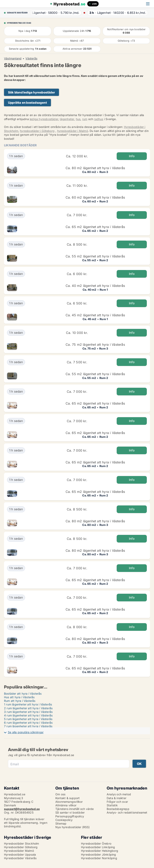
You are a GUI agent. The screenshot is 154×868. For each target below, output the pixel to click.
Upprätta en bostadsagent (27, 103)
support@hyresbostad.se (22, 809)
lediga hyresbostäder (44, 119)
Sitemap (61, 823)
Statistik (112, 805)
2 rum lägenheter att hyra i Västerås (28, 708)
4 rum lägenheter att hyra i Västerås (28, 715)
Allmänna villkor (66, 805)
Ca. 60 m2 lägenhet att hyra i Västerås (95, 197)
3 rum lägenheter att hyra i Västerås (28, 712)
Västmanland (13, 58)
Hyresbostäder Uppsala (20, 854)
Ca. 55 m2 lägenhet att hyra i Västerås (95, 256)
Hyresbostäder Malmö (19, 851)
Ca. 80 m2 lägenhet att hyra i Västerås (95, 168)
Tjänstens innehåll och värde (75, 809)
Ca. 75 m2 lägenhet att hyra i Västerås (95, 345)
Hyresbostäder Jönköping (99, 854)
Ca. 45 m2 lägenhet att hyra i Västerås (95, 315)
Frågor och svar (117, 802)
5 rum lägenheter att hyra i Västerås (28, 719)
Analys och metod (119, 794)
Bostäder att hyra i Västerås (23, 694)
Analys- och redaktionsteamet (127, 812)
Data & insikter (117, 798)
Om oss (60, 794)
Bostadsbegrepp (118, 809)
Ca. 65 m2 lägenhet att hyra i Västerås (95, 227)
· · (54, 13)
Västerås (31, 58)
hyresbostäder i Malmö (73, 131)
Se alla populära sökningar (26, 732)
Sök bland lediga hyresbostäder (31, 92)
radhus (98, 119)
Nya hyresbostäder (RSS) (73, 827)
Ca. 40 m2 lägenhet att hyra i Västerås (95, 286)
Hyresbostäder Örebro (96, 843)
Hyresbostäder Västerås (20, 858)
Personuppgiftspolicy (70, 816)
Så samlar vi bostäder (70, 812)
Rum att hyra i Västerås (20, 701)
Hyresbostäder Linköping (98, 847)
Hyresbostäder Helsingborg (100, 851)
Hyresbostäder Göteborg (21, 847)
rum (85, 119)
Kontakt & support (67, 798)
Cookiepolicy (64, 820)
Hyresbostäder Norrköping (99, 858)
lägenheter (67, 119)
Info (132, 156)
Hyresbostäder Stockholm (22, 843)
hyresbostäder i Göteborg (37, 131)
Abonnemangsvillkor (69, 802)
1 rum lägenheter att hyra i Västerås (28, 704)
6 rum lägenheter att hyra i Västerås (28, 723)
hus (78, 119)
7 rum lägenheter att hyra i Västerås (28, 726)
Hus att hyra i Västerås (19, 697)
